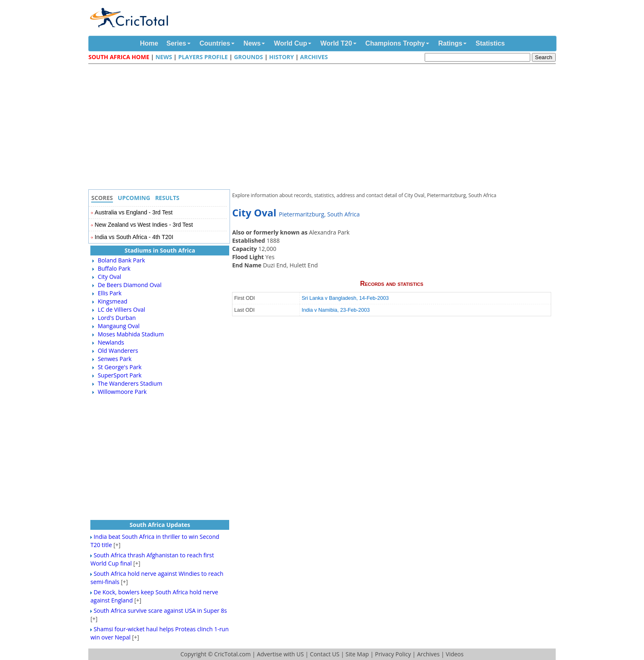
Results (167, 198)
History (281, 57)
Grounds (249, 57)
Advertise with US (280, 654)
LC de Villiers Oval (121, 309)
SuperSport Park (120, 375)
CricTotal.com (232, 654)
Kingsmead (113, 301)
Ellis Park (110, 293)
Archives (314, 57)
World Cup (291, 43)
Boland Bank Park (121, 260)
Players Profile (203, 57)
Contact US (325, 654)
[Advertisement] (324, 128)
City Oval (109, 277)
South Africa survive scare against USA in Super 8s (160, 611)
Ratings (450, 43)
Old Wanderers (118, 351)
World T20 (336, 43)
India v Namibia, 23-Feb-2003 (336, 310)
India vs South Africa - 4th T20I (134, 237)
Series (176, 43)
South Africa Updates (160, 525)
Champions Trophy (395, 43)
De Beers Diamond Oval (130, 285)
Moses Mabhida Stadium (131, 334)
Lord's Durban (117, 318)
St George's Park (120, 367)
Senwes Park (115, 359)
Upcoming (134, 198)
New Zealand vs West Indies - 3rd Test (144, 225)
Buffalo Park (114, 268)
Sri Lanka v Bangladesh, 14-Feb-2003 (345, 298)
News (252, 43)
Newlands (111, 342)
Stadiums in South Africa (160, 250)
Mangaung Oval (119, 326)
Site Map (357, 654)
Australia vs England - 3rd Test (134, 212)
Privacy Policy (393, 654)
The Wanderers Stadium (130, 383)
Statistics (490, 43)
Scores (102, 198)
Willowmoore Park (122, 392)
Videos (454, 654)
